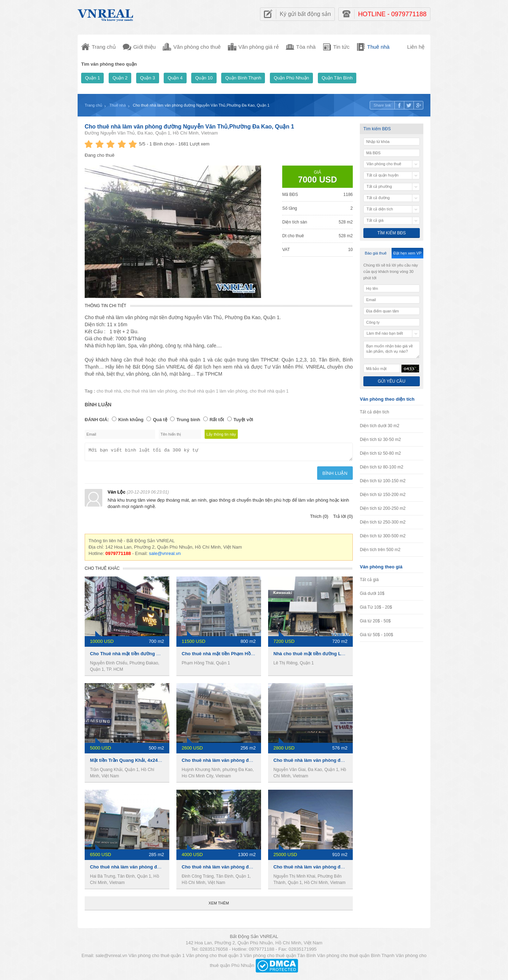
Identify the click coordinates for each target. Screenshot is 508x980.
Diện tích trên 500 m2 (380, 550)
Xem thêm (219, 905)
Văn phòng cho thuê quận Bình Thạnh (356, 958)
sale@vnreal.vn (165, 555)
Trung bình (188, 420)
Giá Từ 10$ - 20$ (376, 607)
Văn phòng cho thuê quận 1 (157, 958)
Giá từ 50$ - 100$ (376, 635)
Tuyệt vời (243, 420)
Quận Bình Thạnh (243, 78)
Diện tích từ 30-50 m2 (380, 440)
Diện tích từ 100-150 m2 (383, 481)
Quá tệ (160, 420)
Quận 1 (92, 78)
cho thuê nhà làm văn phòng (150, 391)
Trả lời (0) (343, 518)
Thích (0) (319, 518)
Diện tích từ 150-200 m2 (383, 495)
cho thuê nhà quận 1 (269, 391)
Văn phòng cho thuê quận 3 (214, 958)
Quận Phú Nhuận (291, 78)
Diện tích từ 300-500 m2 (383, 536)
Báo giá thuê (376, 253)
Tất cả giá (369, 580)
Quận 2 (120, 78)
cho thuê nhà (109, 391)
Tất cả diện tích (374, 412)
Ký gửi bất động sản (305, 14)
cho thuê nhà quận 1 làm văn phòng (213, 391)
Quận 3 (147, 78)
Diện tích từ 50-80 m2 (380, 453)
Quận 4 (175, 78)
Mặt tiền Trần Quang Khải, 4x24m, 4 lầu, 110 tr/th (143, 762)
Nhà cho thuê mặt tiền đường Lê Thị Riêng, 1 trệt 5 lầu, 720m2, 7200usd (351, 656)
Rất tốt (217, 420)
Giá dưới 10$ (372, 593)
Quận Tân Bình (337, 78)
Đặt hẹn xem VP (407, 253)
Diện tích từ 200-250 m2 (383, 508)
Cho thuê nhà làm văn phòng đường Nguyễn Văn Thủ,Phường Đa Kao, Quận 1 (189, 127)
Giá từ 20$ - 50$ (375, 621)
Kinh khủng (131, 420)
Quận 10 (204, 78)
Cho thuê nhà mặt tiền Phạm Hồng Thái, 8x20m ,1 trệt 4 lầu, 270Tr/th (256, 656)
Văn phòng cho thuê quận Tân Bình (280, 958)
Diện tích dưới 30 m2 (380, 426)
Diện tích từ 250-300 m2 (383, 522)
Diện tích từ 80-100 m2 (382, 467)
